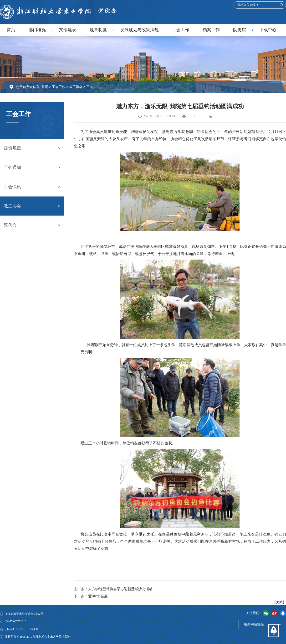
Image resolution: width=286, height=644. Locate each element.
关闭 (279, 602)
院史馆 (240, 30)
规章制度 (98, 30)
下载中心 (268, 30)
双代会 (10, 225)
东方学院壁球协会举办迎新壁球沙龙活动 (120, 589)
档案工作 (211, 30)
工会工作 (181, 30)
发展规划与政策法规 (139, 30)
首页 (11, 30)
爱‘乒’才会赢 (98, 596)
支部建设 (68, 30)
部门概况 (37, 30)
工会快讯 (12, 187)
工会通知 (12, 167)
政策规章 (12, 148)
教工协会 (76, 87)
